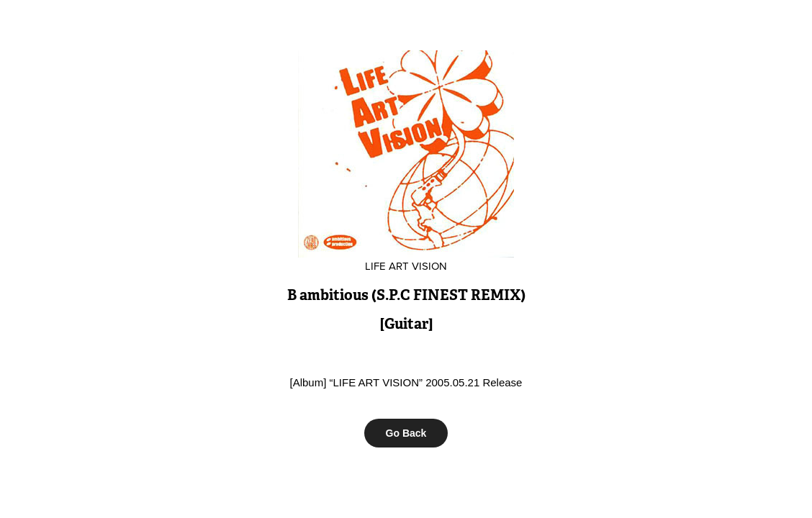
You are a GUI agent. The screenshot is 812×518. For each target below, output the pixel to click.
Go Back (406, 433)
